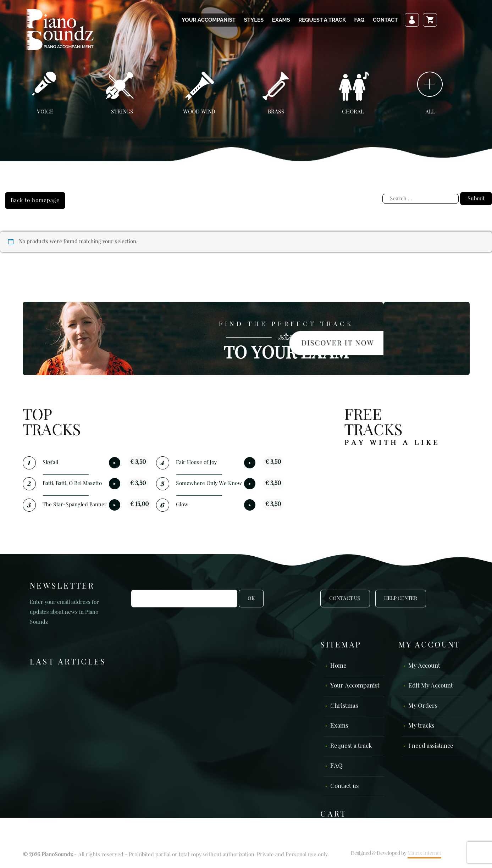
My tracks (421, 726)
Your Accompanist (209, 20)
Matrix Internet (424, 853)
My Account (424, 666)
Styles (254, 20)
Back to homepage (35, 201)
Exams (281, 20)
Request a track (322, 20)
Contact (385, 20)
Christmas (344, 706)
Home (338, 666)
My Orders (423, 706)
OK (251, 599)
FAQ (360, 20)
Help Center (401, 599)
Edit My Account (431, 686)
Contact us (344, 786)
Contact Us (345, 599)
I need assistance (431, 746)
